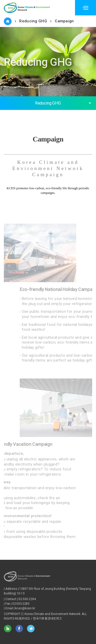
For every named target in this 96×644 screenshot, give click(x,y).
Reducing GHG (33, 21)
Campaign (64, 21)
